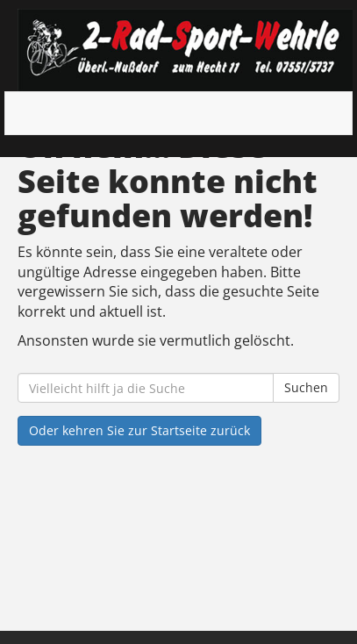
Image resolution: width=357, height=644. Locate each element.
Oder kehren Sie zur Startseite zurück (139, 430)
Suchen (306, 387)
